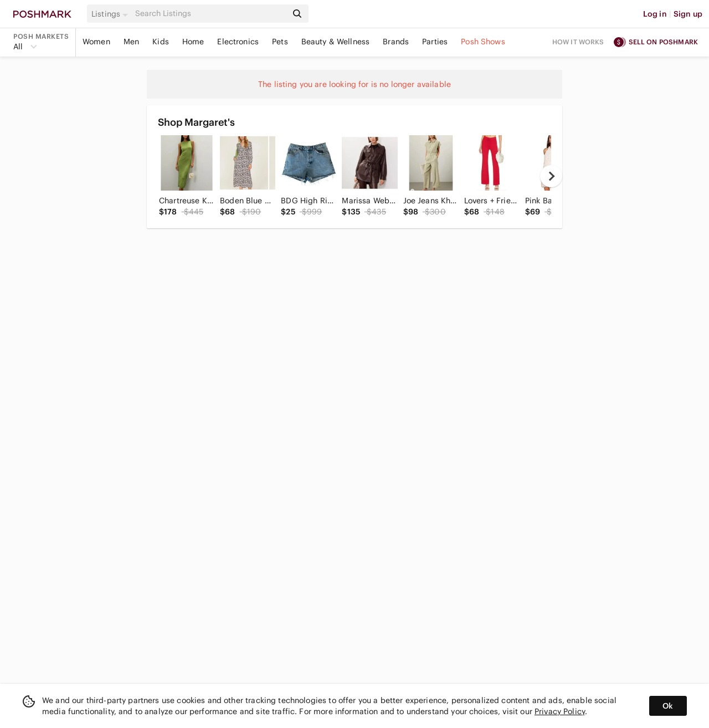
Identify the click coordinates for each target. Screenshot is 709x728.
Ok (668, 706)
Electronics (238, 42)
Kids (161, 42)
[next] (551, 176)
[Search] (210, 14)
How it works (578, 42)
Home (193, 42)
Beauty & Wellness (336, 42)
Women (96, 42)
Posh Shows (483, 42)
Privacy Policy (560, 711)
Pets (280, 42)
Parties (435, 42)
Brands (396, 42)
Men (131, 42)
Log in (655, 14)
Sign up (688, 14)
